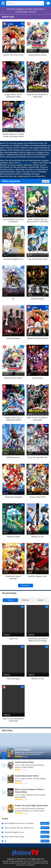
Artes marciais (31, 752)
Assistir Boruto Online (24, 762)
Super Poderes (36, 754)
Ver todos (46, 181)
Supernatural (40, 811)
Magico (43, 779)
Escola (10, 600)
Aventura (41, 752)
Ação (23, 752)
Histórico (26, 600)
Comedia (18, 754)
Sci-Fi (32, 811)
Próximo (26, 585)
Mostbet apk (26, 163)
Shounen (26, 754)
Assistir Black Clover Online (27, 776)
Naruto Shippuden (23, 750)
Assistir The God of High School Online (31, 806)
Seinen (41, 600)
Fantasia (36, 779)
